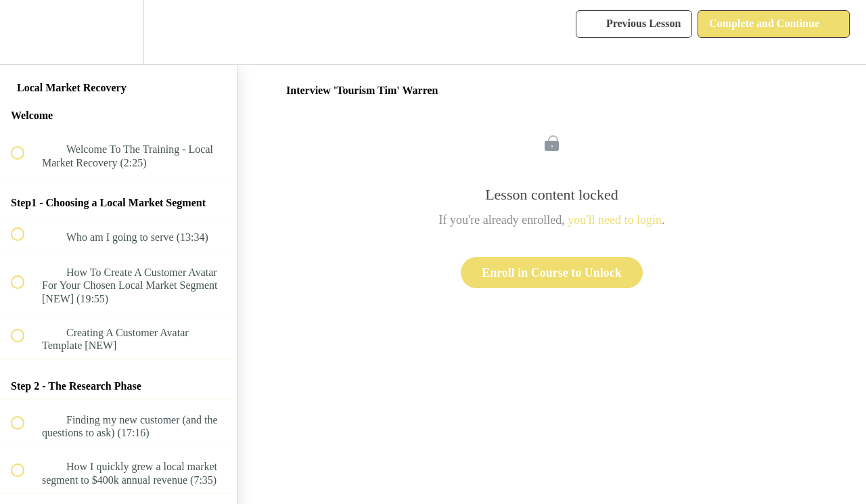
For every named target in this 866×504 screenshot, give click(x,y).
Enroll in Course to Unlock (552, 273)
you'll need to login (615, 220)
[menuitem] (118, 32)
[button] (25, 32)
